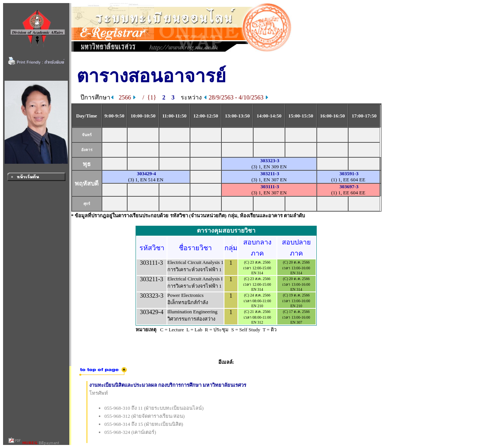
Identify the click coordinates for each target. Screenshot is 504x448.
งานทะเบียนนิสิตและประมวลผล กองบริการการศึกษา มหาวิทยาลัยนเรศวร (168, 385)
